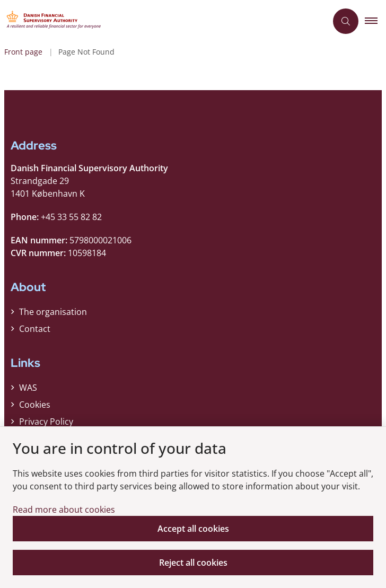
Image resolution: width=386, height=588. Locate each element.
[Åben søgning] (346, 21)
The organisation (53, 312)
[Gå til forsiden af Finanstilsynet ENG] (163, 21)
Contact (35, 329)
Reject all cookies (193, 563)
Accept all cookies (193, 529)
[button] (375, 21)
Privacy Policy (46, 422)
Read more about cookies (64, 510)
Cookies (35, 405)
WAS (28, 388)
